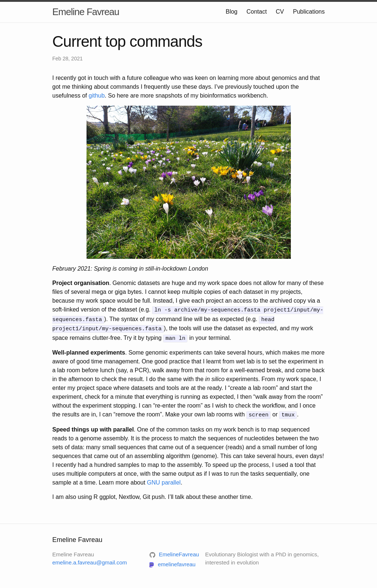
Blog (232, 12)
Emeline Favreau (86, 12)
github (97, 96)
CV (280, 12)
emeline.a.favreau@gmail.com (90, 560)
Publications (309, 12)
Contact (256, 12)
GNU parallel (164, 480)
